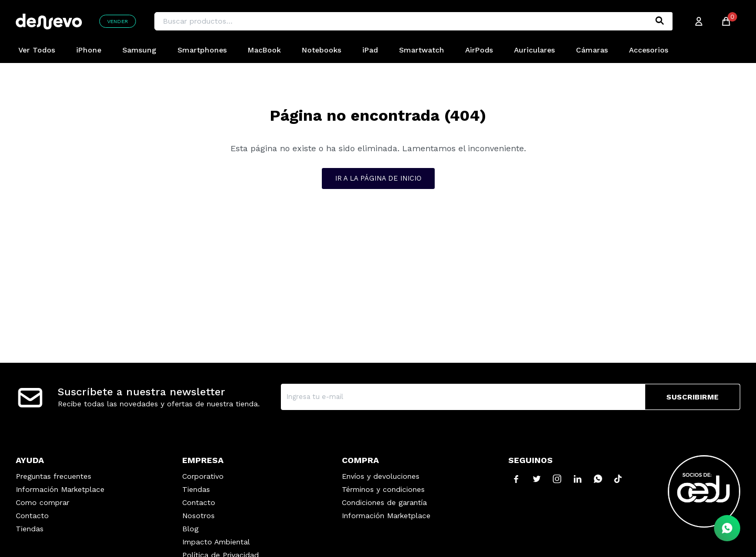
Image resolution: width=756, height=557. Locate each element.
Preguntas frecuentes (54, 476)
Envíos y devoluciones (381, 476)
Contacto (32, 516)
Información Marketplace (60, 489)
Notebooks (322, 50)
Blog (190, 529)
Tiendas (30, 529)
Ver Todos (37, 50)
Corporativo (203, 476)
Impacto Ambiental (216, 542)
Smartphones (202, 50)
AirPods (479, 50)
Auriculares (534, 50)
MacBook (264, 50)
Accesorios (649, 50)
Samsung (139, 50)
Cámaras (592, 50)
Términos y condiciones (383, 489)
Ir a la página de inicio (378, 178)
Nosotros (198, 516)
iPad (370, 50)
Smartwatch (422, 50)
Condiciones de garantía (384, 502)
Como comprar (43, 502)
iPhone (89, 50)
